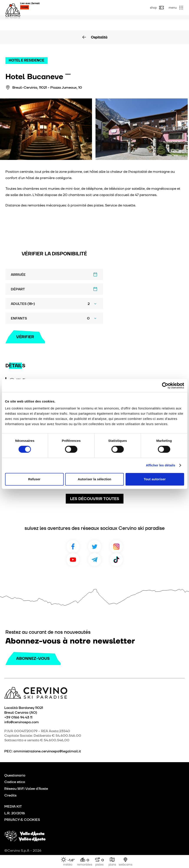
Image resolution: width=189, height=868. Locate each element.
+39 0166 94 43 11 (18, 717)
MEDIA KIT (13, 806)
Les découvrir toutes (95, 499)
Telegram (95, 560)
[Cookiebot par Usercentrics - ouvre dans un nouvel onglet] (165, 386)
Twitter (95, 547)
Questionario (15, 775)
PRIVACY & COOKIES (22, 820)
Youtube (73, 560)
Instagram (116, 547)
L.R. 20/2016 (15, 813)
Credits (10, 795)
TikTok (116, 560)
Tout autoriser (155, 479)
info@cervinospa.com (22, 722)
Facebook (73, 547)
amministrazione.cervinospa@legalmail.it (47, 751)
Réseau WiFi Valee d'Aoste (26, 789)
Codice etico (15, 782)
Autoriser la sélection (94, 479)
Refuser (34, 479)
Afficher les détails (160, 465)
